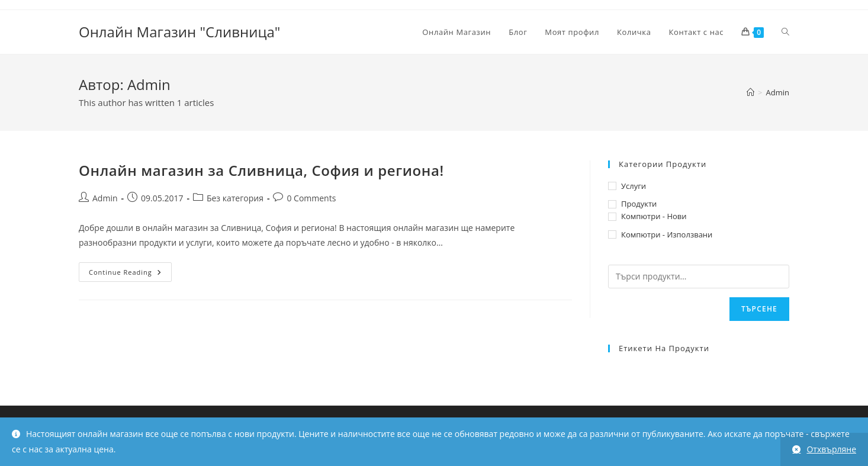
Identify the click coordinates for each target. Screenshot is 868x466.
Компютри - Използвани (667, 234)
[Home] (750, 92)
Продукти (639, 204)
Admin (778, 92)
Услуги (634, 186)
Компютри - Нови (654, 216)
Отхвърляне (831, 449)
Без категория (235, 198)
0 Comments (311, 198)
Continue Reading (130, 274)
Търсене (759, 309)
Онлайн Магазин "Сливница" (179, 32)
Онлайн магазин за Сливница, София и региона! (261, 170)
